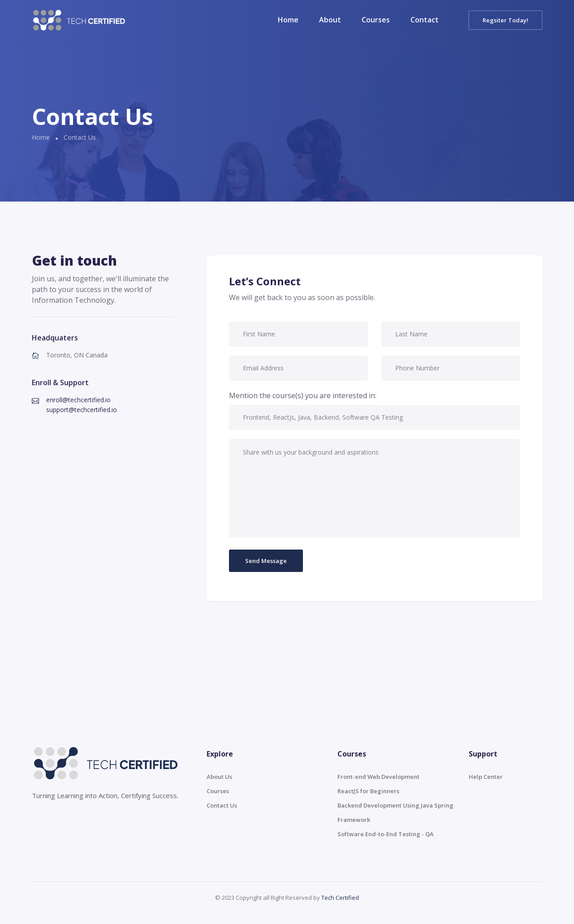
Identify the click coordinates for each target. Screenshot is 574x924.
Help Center (486, 777)
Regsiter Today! (505, 20)
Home (288, 20)
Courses (376, 20)
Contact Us (222, 805)
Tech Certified (340, 898)
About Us (219, 777)
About (330, 20)
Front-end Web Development (378, 777)
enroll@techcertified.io (78, 400)
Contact (425, 20)
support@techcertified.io (82, 410)
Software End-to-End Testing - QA (386, 834)
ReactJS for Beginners (368, 791)
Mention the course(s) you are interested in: (303, 395)
